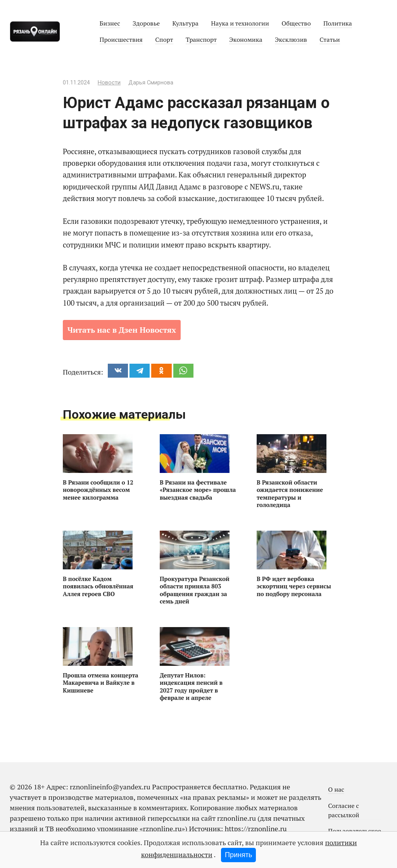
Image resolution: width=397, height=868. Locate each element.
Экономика (246, 40)
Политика (338, 23)
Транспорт (201, 40)
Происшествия (121, 40)
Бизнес (110, 23)
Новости (109, 83)
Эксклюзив (291, 40)
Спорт (164, 40)
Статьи (330, 40)
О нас (336, 789)
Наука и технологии (240, 23)
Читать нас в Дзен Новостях (122, 330)
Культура (185, 23)
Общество (296, 23)
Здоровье (146, 23)
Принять (238, 855)
